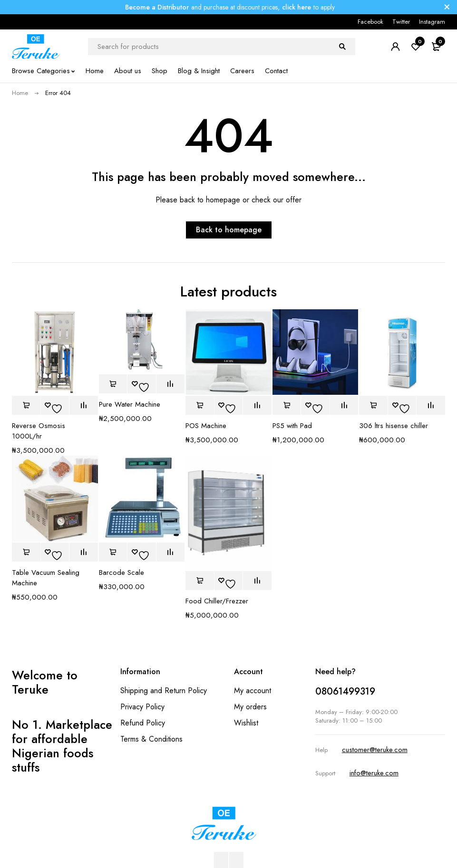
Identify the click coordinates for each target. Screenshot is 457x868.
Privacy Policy (142, 707)
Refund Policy (143, 723)
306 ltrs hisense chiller (394, 426)
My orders (250, 707)
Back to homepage (229, 230)
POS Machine (206, 426)
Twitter (401, 22)
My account (253, 691)
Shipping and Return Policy (164, 691)
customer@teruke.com (375, 750)
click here (297, 7)
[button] (26, 405)
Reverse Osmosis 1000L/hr (39, 431)
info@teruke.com (374, 773)
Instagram (432, 22)
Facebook (370, 22)
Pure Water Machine (130, 404)
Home (20, 93)
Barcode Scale (122, 572)
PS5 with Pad (292, 426)
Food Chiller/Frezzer (217, 601)
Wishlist (246, 723)
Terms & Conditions (151, 739)
